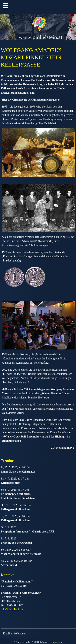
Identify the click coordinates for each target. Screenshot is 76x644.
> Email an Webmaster (14, 634)
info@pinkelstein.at (12, 609)
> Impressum (56, 642)
